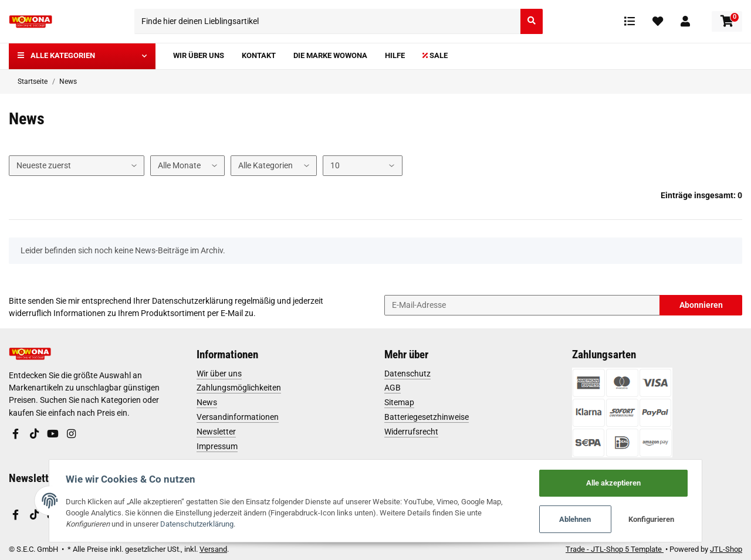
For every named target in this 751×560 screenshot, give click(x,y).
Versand (213, 549)
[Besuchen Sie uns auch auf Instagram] (71, 435)
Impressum (217, 446)
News (207, 402)
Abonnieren (701, 305)
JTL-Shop (726, 549)
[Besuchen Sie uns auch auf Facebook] (16, 435)
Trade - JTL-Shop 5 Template (615, 549)
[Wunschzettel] (658, 21)
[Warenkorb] (727, 21)
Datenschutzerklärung (192, 301)
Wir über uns (219, 374)
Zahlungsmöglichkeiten (239, 388)
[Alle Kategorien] (274, 166)
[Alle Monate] (187, 166)
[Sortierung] (77, 166)
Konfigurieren (654, 519)
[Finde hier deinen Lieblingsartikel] (328, 21)
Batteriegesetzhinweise (427, 417)
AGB (393, 388)
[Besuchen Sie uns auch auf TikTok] (34, 435)
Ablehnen (577, 519)
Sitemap (399, 402)
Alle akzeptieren (615, 482)
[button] (685, 21)
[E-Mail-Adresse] (522, 305)
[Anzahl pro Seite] (362, 166)
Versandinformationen (238, 417)
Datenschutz (407, 374)
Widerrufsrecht (411, 432)
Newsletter (216, 432)
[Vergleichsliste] (630, 21)
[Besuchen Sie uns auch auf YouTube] (53, 435)
